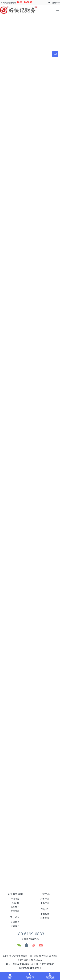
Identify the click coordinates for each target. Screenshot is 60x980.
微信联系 (56, 3)
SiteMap (38, 960)
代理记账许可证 (40, 956)
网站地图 (28, 960)
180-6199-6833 (30, 934)
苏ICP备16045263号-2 (30, 968)
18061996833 (24, 2)
